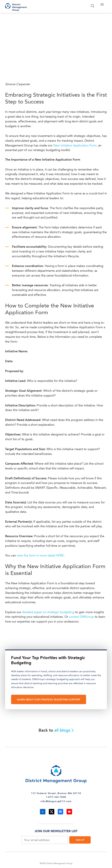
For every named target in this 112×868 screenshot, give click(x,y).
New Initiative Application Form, (76, 146)
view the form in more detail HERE (40, 556)
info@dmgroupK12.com (56, 801)
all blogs (64, 731)
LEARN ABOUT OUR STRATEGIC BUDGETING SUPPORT (49, 700)
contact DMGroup (81, 617)
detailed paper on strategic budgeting (48, 612)
